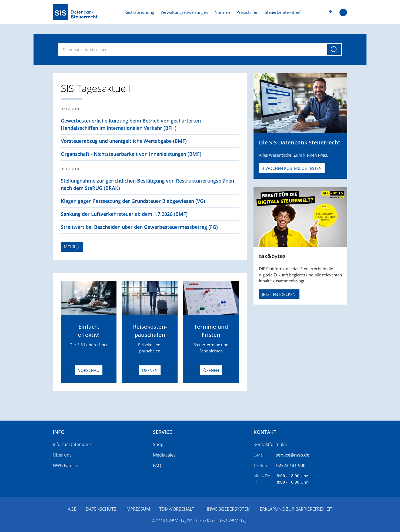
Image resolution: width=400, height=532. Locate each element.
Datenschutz (101, 509)
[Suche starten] (334, 49)
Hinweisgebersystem (227, 509)
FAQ (157, 465)
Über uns (62, 455)
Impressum (138, 509)
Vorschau (89, 370)
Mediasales (164, 455)
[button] (331, 12)
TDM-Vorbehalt (177, 509)
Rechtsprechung (139, 12)
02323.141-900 (291, 465)
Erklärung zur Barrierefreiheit (296, 509)
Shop (158, 444)
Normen (222, 12)
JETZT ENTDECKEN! (279, 294)
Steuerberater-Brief (283, 12)
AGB (72, 509)
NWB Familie (65, 465)
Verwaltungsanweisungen (184, 12)
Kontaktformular (271, 444)
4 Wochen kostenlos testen (292, 168)
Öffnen (150, 370)
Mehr (72, 247)
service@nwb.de (292, 455)
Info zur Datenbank (72, 444)
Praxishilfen (247, 12)
